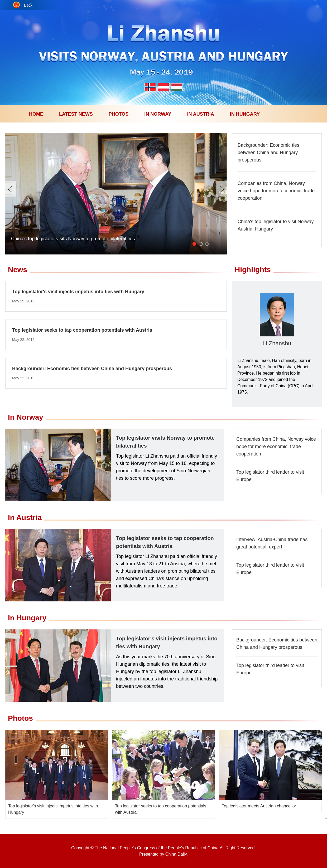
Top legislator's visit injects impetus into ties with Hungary (78, 292)
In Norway (26, 417)
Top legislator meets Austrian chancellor (259, 806)
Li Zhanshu (277, 343)
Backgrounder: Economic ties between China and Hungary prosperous (268, 153)
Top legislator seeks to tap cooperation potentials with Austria (82, 330)
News (18, 270)
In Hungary (27, 618)
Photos (20, 718)
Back (28, 5)
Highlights (253, 270)
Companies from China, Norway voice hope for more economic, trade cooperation (276, 191)
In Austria (25, 518)
